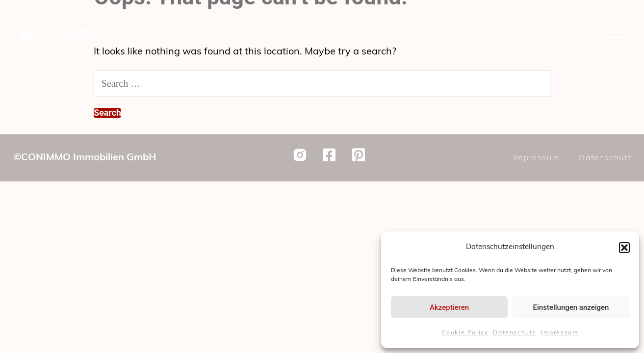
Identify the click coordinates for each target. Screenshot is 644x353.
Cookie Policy (465, 333)
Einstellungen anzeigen (571, 307)
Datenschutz (515, 333)
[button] (624, 248)
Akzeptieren (449, 307)
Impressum (560, 333)
